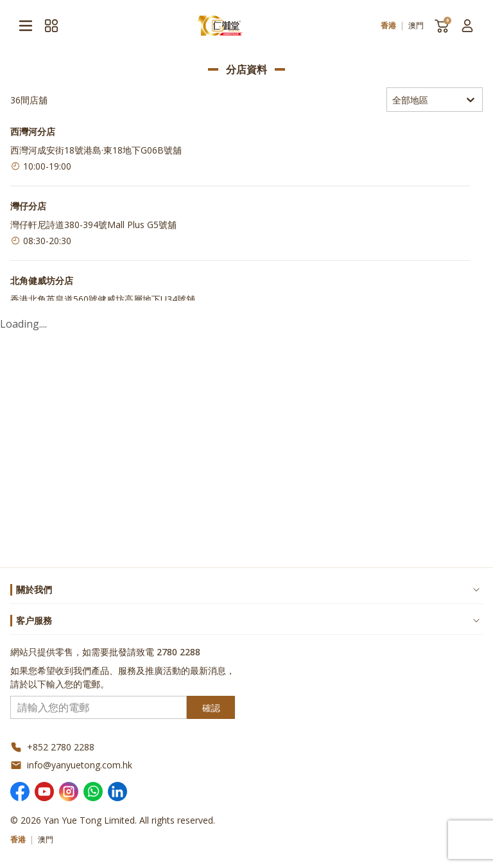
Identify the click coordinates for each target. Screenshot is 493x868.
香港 (388, 26)
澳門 (416, 26)
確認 (211, 708)
